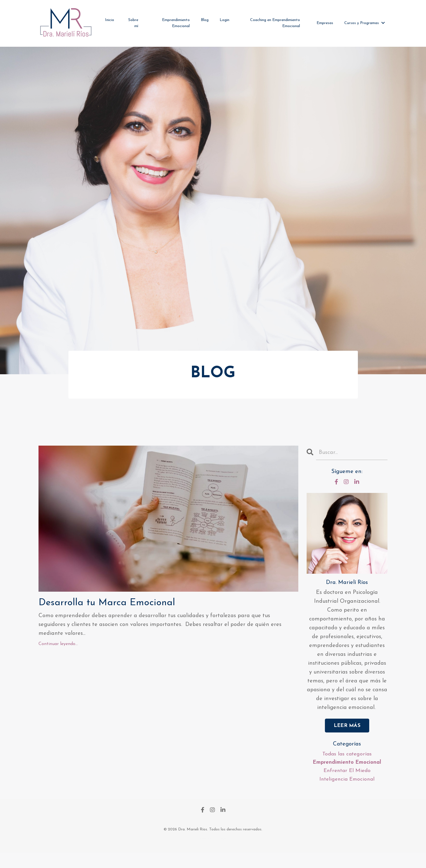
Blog (205, 20)
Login (224, 20)
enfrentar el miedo (347, 786)
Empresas (325, 23)
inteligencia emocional (347, 794)
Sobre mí (133, 23)
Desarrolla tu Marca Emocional (132, 618)
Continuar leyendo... (58, 662)
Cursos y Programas (365, 23)
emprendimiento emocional (347, 777)
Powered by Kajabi (213, 854)
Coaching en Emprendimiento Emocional (275, 23)
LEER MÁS (347, 739)
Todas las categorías (347, 768)
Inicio (110, 20)
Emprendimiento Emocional (176, 23)
